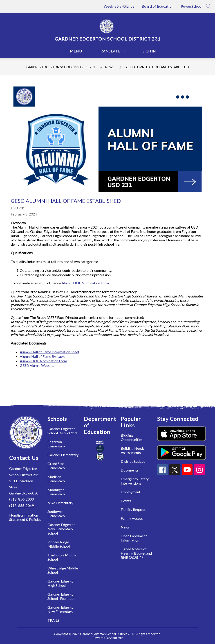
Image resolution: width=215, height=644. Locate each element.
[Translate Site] (112, 51)
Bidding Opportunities (132, 437)
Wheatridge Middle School (63, 570)
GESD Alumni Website (37, 365)
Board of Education (158, 6)
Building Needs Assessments (133, 450)
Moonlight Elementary (56, 492)
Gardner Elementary (63, 455)
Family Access (132, 518)
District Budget (133, 461)
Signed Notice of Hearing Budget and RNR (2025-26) (136, 553)
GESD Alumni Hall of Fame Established (157, 67)
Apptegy (116, 638)
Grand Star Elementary (56, 466)
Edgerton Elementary (56, 444)
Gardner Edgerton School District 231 (61, 67)
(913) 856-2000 (21, 499)
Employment (131, 492)
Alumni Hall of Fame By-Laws (43, 356)
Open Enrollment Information (134, 538)
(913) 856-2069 (21, 505)
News (110, 67)
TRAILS (53, 620)
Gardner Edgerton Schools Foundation (62, 596)
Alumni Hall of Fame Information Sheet (50, 352)
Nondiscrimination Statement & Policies (25, 517)
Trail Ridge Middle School (62, 557)
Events (126, 501)
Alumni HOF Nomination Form (85, 283)
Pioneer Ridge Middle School (59, 544)
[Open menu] (73, 51)
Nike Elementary (60, 503)
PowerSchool (192, 6)
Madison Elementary (56, 479)
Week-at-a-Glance (119, 6)
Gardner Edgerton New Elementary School (61, 529)
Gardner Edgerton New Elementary (61, 609)
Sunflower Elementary (56, 514)
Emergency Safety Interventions (135, 481)
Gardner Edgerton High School (61, 583)
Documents (130, 470)
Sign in (147, 51)
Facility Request (133, 509)
